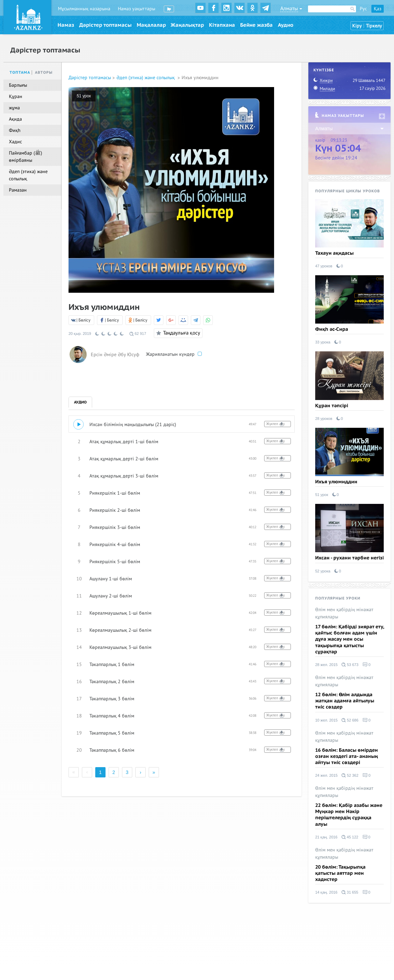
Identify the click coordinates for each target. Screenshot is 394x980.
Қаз (378, 9)
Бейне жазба (256, 25)
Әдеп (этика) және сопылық (146, 78)
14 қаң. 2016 (326, 892)
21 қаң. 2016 (326, 837)
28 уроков (324, 419)
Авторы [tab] (44, 72)
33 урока (323, 342)
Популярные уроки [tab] (338, 598)
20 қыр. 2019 (80, 334)
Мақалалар (151, 25)
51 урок (84, 96)
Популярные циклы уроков (348, 191)
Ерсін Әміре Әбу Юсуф (115, 355)
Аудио (286, 25)
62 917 (138, 334)
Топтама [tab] (20, 72)
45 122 (350, 837)
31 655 (350, 892)
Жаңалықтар (187, 25)
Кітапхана (222, 25)
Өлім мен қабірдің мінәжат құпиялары (344, 613)
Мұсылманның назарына (84, 9)
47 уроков (324, 266)
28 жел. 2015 (326, 665)
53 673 (350, 665)
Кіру (357, 26)
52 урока (323, 571)
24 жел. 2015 (326, 775)
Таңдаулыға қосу (177, 333)
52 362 (350, 775)
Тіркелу (374, 26)
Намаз (66, 25)
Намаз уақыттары (137, 9)
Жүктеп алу (275, 424)
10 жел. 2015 (326, 720)
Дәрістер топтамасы (105, 25)
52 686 (350, 720)
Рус (363, 9)
